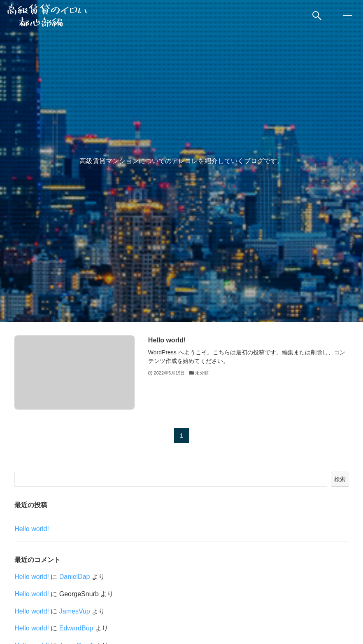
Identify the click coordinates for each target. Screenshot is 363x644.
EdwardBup (76, 628)
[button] (317, 15)
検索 (340, 479)
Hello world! (32, 529)
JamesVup (75, 611)
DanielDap (75, 577)
